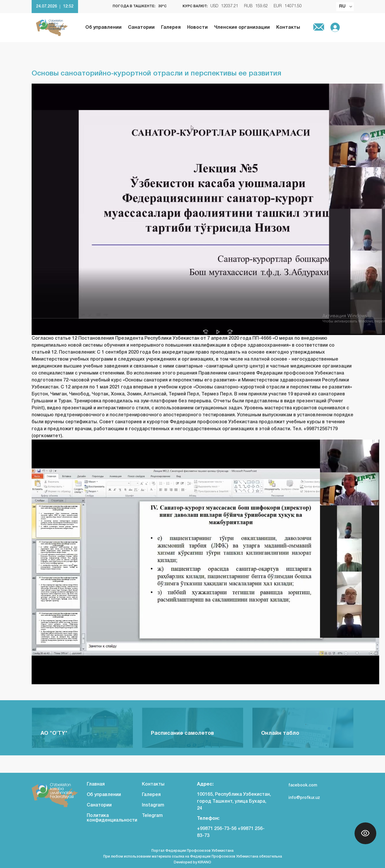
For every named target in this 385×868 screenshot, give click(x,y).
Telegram (152, 816)
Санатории (141, 28)
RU (342, 6)
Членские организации (242, 28)
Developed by (186, 862)
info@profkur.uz (300, 798)
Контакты (288, 28)
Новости (197, 28)
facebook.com (298, 785)
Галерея (171, 28)
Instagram (153, 805)
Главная (96, 784)
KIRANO (205, 862)
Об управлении (103, 28)
